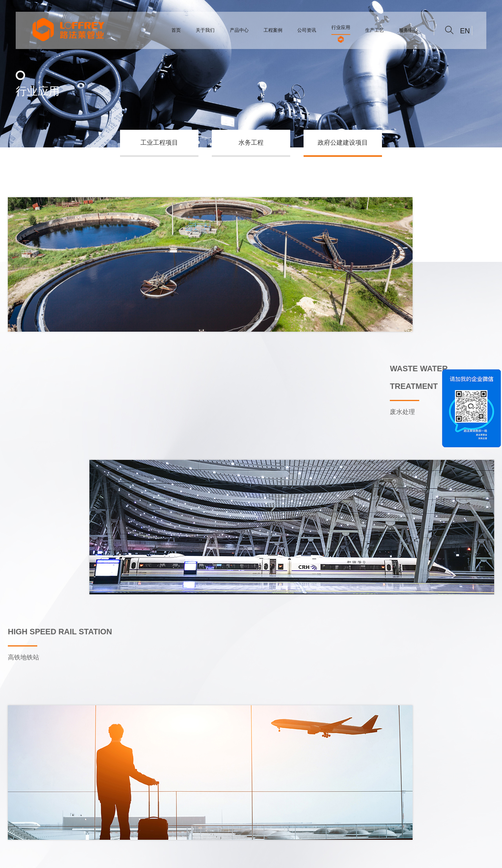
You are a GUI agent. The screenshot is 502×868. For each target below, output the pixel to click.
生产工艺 (262, 807)
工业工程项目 (159, 143)
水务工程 (251, 143)
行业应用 (222, 807)
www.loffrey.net (328, 768)
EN (465, 31)
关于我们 (66, 807)
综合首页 (27, 807)
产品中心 (105, 807)
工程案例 (144, 807)
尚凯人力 (187, 857)
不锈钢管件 (58, 857)
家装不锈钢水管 (156, 857)
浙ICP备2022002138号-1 (104, 857)
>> (289, 679)
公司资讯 (184, 807)
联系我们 (301, 807)
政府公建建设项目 (343, 143)
